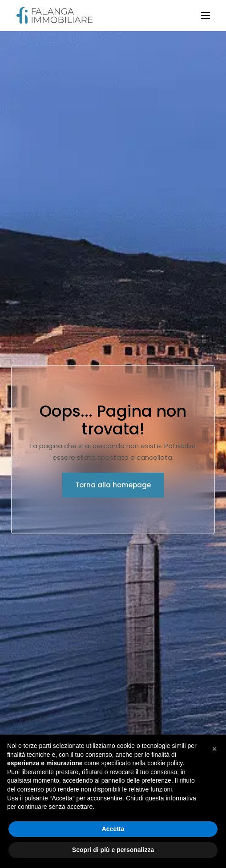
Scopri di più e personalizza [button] (113, 850)
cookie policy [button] (165, 763)
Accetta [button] (113, 829)
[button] (214, 749)
